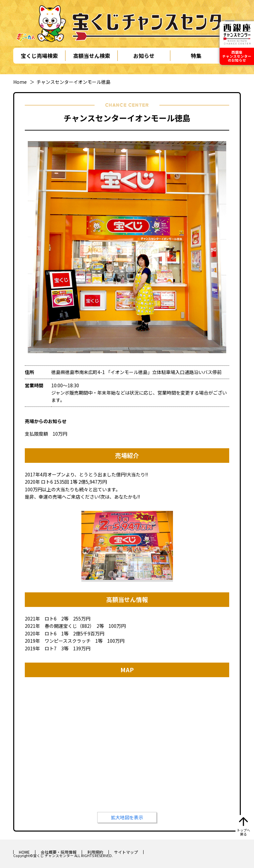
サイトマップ (126, 852)
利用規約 (95, 852)
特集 (196, 56)
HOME (24, 852)
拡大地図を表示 (127, 817)
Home (20, 82)
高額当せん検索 (92, 56)
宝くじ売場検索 (39, 56)
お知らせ (144, 56)
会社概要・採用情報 (59, 852)
